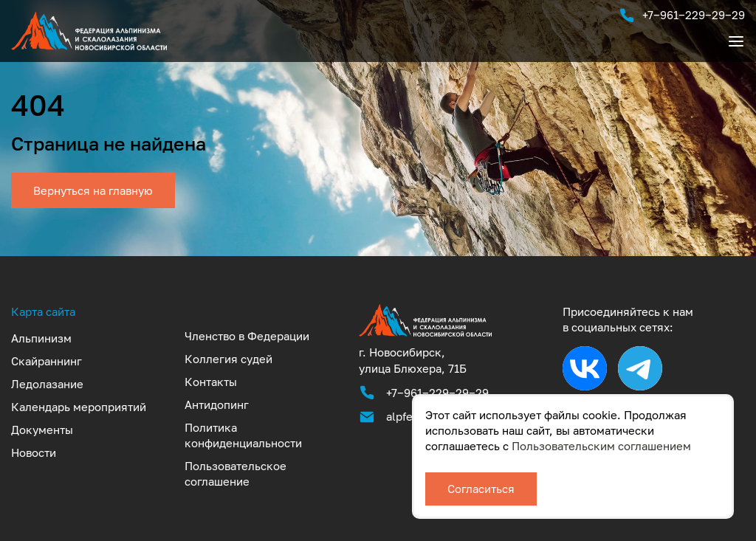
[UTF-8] (89, 50)
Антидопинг (217, 404)
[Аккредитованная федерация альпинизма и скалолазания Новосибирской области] (425, 336)
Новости (34, 452)
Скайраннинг (47, 361)
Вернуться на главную (93, 190)
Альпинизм (41, 338)
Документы (42, 430)
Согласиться (481, 489)
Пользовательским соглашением (601, 446)
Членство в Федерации (247, 336)
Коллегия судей (228, 359)
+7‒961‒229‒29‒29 (682, 15)
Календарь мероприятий (79, 407)
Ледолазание (47, 384)
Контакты (211, 382)
